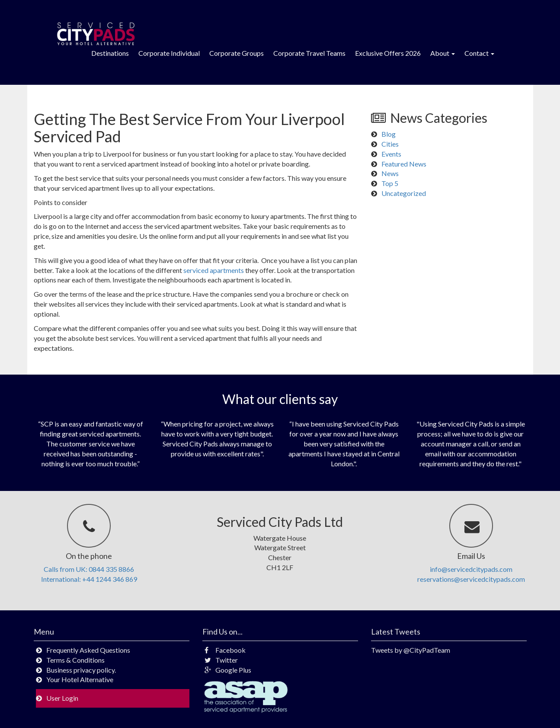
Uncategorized (404, 193)
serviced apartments (214, 270)
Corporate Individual (169, 53)
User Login (62, 698)
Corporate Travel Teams (309, 53)
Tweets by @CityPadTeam (411, 650)
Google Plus (228, 670)
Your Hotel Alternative (80, 679)
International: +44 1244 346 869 (89, 579)
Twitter (221, 660)
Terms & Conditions (75, 660)
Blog (389, 134)
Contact (479, 53)
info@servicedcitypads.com (471, 569)
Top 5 (390, 183)
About (443, 53)
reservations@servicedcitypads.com (471, 579)
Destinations (110, 53)
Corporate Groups (237, 53)
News (390, 173)
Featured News (404, 164)
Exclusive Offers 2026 (388, 53)
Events (391, 154)
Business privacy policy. (81, 670)
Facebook (225, 650)
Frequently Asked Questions (88, 650)
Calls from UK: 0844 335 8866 (89, 569)
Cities (390, 144)
